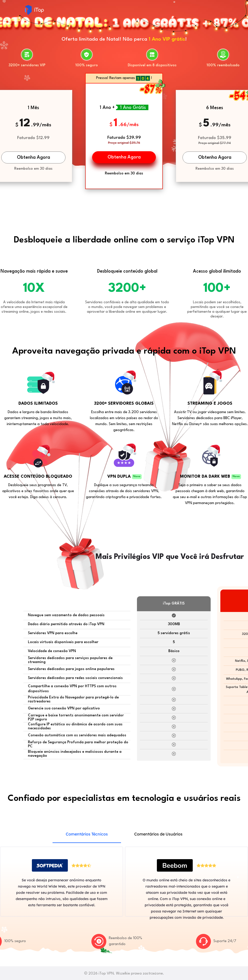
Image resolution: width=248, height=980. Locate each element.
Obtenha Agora (33, 157)
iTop (34, 10)
